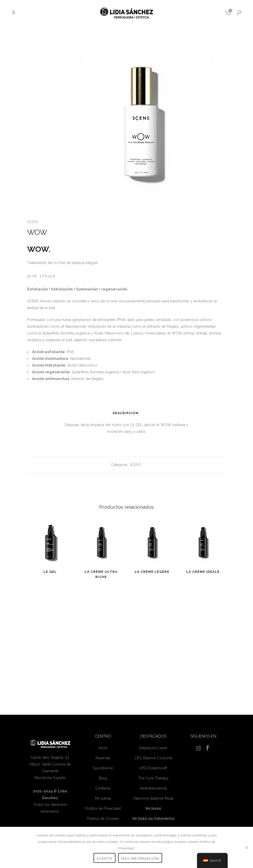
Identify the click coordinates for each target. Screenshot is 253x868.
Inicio (103, 748)
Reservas (103, 758)
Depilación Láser (153, 748)
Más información (140, 858)
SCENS (33, 222)
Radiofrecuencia (153, 788)
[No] (247, 848)
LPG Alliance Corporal (153, 758)
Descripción (126, 413)
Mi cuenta (103, 798)
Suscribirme (103, 768)
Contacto (103, 788)
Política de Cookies (103, 819)
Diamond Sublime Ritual (153, 798)
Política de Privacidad (103, 808)
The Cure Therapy (153, 778)
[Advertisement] (127, 645)
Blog (103, 778)
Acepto (104, 858)
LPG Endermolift (153, 768)
